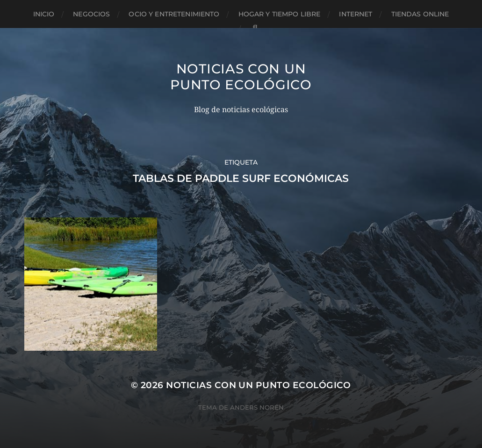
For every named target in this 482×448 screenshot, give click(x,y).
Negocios (91, 14)
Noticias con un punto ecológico (241, 77)
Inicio (44, 14)
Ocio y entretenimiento (174, 14)
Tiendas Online (420, 14)
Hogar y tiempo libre (280, 14)
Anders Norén (257, 407)
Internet (356, 14)
